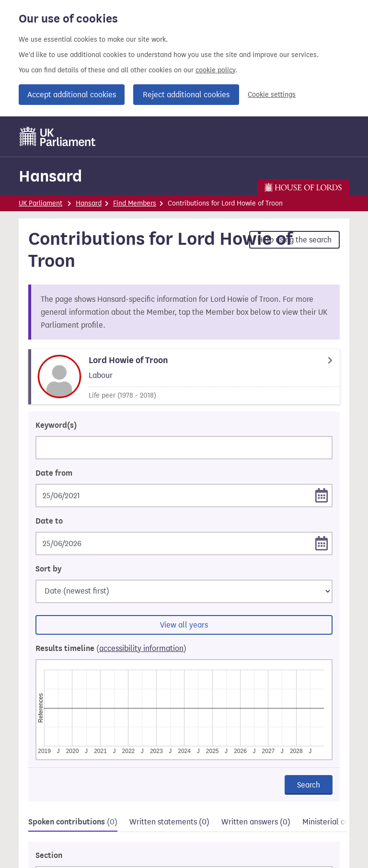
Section (49, 856)
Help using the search (294, 240)
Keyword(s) (56, 425)
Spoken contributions (73, 822)
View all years (184, 625)
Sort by (48, 569)
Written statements (169, 822)
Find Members (135, 203)
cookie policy (215, 70)
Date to (49, 521)
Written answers (256, 822)
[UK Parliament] (58, 137)
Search (309, 785)
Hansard (50, 176)
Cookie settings (272, 95)
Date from (54, 473)
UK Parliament (40, 203)
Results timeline (111, 649)
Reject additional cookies (186, 95)
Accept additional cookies (72, 95)
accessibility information (141, 648)
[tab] (73, 823)
